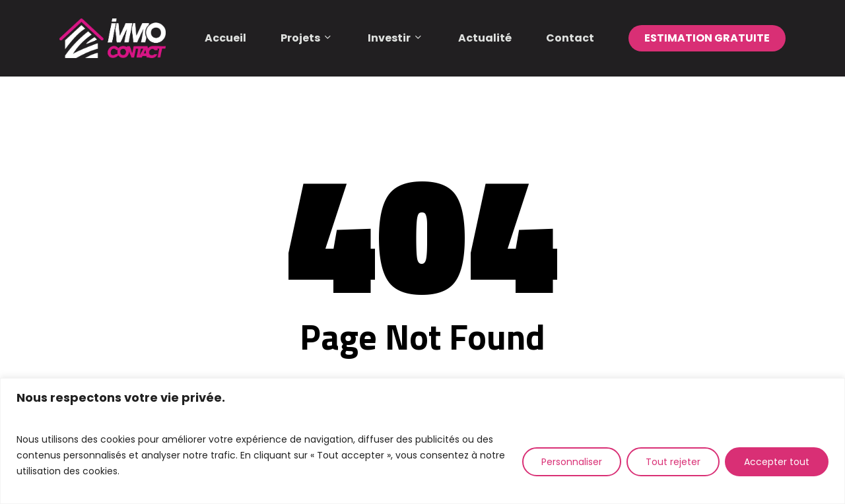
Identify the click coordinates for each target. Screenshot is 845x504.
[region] (422, 441)
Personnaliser (572, 462)
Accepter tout (777, 462)
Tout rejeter (673, 462)
